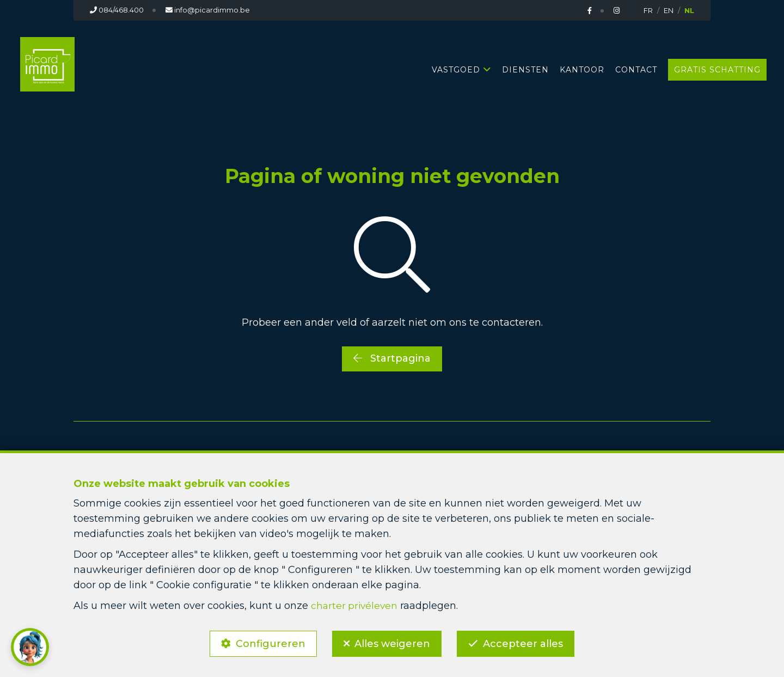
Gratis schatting (717, 70)
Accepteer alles (527, 642)
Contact (636, 70)
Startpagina (392, 358)
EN (669, 10)
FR (648, 10)
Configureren (267, 642)
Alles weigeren (392, 642)
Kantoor (582, 70)
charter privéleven (356, 602)
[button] (30, 647)
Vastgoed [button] (456, 70)
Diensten (525, 70)
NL (689, 10)
